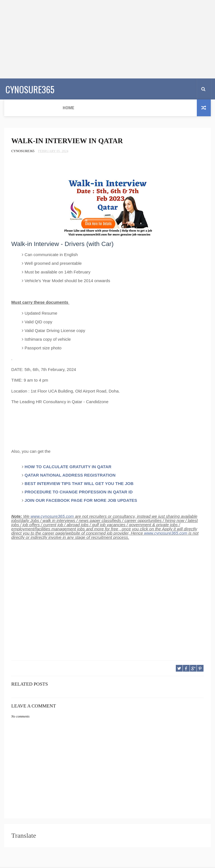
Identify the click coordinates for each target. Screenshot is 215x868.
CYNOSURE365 (29, 88)
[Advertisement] (107, 39)
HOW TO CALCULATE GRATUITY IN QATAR (68, 468)
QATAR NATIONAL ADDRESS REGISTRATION (70, 476)
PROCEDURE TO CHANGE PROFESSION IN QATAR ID (79, 493)
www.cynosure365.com (52, 517)
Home (14, 108)
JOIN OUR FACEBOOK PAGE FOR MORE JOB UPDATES (81, 501)
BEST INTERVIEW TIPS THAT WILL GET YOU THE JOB (79, 485)
